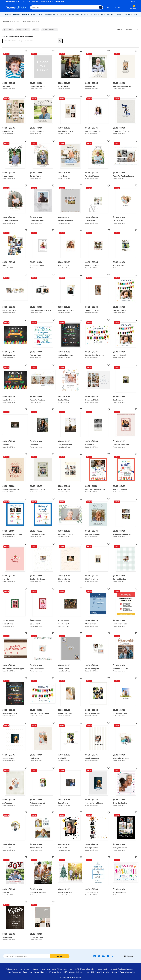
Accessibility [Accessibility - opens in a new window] (114, 969)
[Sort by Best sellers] (131, 30)
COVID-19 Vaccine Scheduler (84, 969)
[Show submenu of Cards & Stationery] (57, 14)
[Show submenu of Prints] (43, 14)
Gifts (102, 14)
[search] (60, 41)
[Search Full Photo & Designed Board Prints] (30, 41)
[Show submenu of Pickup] (36, 14)
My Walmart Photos (47, 1)
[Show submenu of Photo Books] (98, 14)
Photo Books (94, 14)
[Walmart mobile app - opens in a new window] (127, 956)
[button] (15, 51)
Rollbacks (8, 14)
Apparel (109, 14)
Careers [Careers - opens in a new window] (35, 969)
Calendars (128, 14)
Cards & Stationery (51, 14)
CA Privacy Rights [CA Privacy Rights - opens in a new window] (55, 972)
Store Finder (27, 1)
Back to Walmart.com (12, 1)
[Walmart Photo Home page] (16, 7)
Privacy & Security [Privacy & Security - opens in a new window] (41, 972)
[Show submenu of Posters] (65, 14)
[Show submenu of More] (138, 14)
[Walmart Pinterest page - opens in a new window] (103, 956)
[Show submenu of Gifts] (104, 14)
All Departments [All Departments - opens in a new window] (12, 969)
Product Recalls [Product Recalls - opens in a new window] (102, 969)
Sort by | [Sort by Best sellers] (120, 30)
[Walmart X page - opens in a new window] (99, 956)
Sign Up (60, 956)
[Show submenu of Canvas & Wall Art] (79, 14)
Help (108, 7)
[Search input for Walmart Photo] (65, 7)
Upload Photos (59, 1)
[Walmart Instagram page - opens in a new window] (112, 956)
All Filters (8, 30)
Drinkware (118, 14)
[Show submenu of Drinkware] (122, 14)
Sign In (133, 1)
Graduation (25, 14)
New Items (16, 14)
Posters (62, 14)
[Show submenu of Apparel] (113, 14)
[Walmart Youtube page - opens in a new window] (108, 956)
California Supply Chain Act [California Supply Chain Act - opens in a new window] (73, 972)
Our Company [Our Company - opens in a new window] (45, 969)
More (135, 14)
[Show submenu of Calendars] (131, 14)
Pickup (33, 14)
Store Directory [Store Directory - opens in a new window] (25, 969)
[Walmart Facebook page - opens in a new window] (95, 956)
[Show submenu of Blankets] (87, 14)
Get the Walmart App (14, 972)
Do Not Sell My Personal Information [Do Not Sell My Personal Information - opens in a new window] (97, 972)
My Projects (36, 1)
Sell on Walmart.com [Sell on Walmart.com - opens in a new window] (59, 969)
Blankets (84, 14)
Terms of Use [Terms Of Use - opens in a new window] (28, 972)
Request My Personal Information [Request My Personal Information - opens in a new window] (123, 972)
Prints (40, 14)
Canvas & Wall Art (73, 14)
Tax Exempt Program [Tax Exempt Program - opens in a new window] (125, 969)
